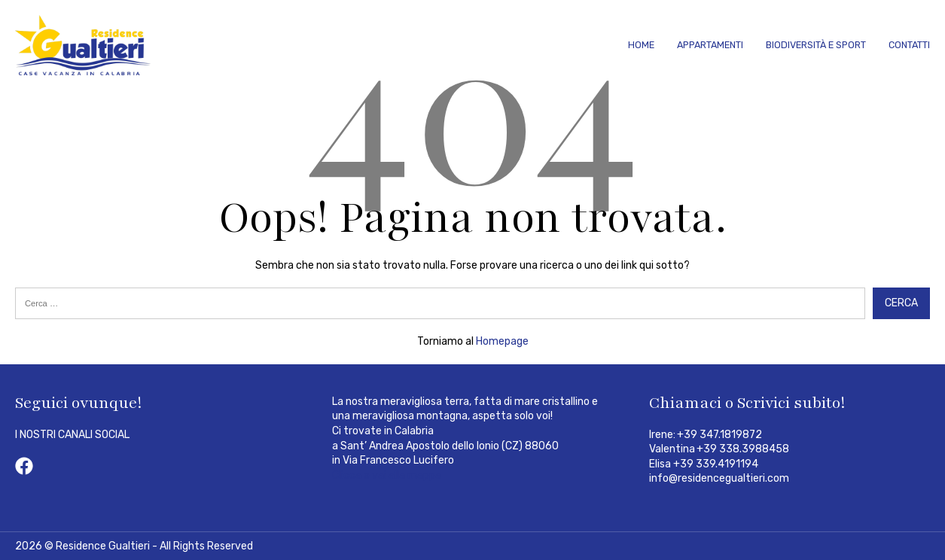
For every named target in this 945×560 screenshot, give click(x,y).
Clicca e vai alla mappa (387, 475)
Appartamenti (710, 45)
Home (641, 45)
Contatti (909, 45)
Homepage (502, 341)
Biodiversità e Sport (816, 45)
